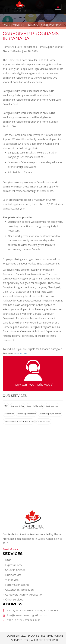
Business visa (52, 406)
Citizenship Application (50, 414)
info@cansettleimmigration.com (27, 615)
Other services (43, 421)
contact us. (21, 353)
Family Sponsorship (26, 414)
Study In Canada (35, 406)
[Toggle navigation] (58, 7)
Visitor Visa (9, 414)
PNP (6, 406)
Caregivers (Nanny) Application (19, 421)
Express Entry (18, 406)
